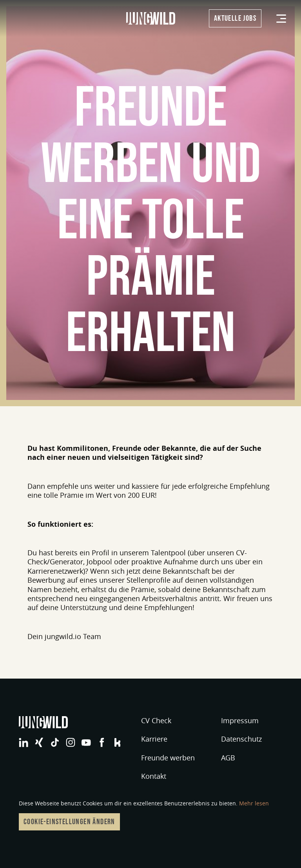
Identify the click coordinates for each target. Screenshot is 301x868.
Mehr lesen (254, 803)
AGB (228, 758)
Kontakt (154, 776)
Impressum (240, 720)
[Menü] (281, 19)
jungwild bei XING (39, 742)
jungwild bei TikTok (55, 742)
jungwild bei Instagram (71, 742)
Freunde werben (168, 758)
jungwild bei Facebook (102, 742)
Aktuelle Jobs (235, 18)
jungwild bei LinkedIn (24, 742)
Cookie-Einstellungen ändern (69, 822)
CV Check (156, 720)
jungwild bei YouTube (86, 742)
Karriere (154, 739)
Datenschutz (241, 739)
